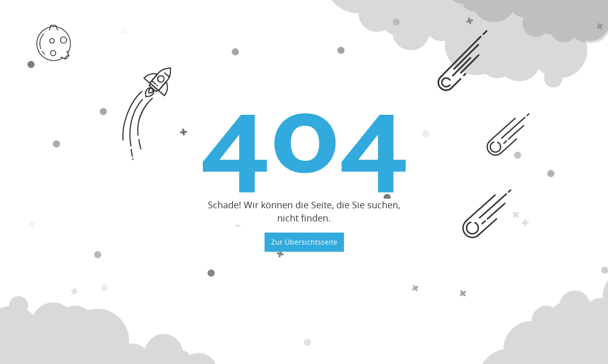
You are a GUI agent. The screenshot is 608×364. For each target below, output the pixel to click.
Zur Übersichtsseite (304, 242)
